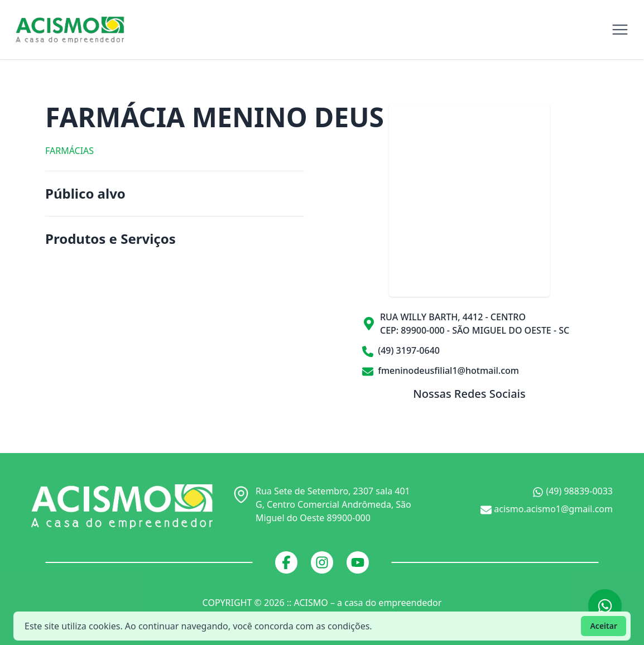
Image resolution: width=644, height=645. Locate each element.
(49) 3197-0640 (401, 351)
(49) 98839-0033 (573, 491)
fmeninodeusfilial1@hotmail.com (441, 370)
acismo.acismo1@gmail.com (547, 509)
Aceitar (604, 626)
